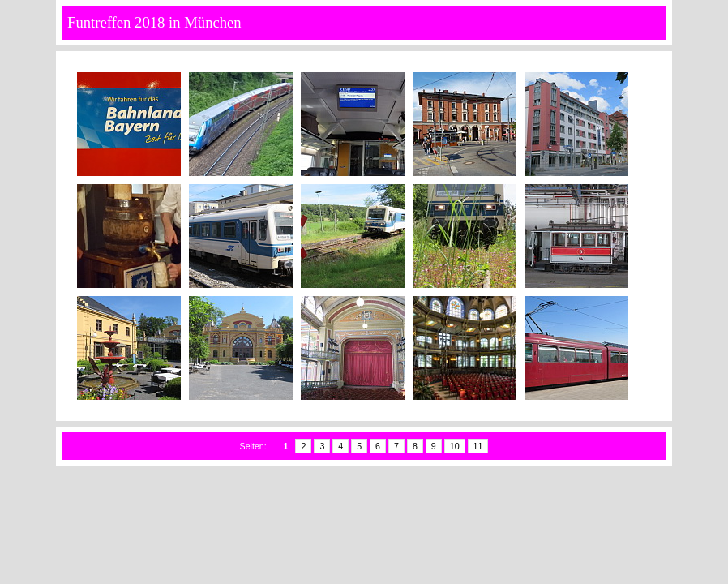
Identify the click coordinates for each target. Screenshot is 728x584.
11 (478, 446)
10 (455, 446)
